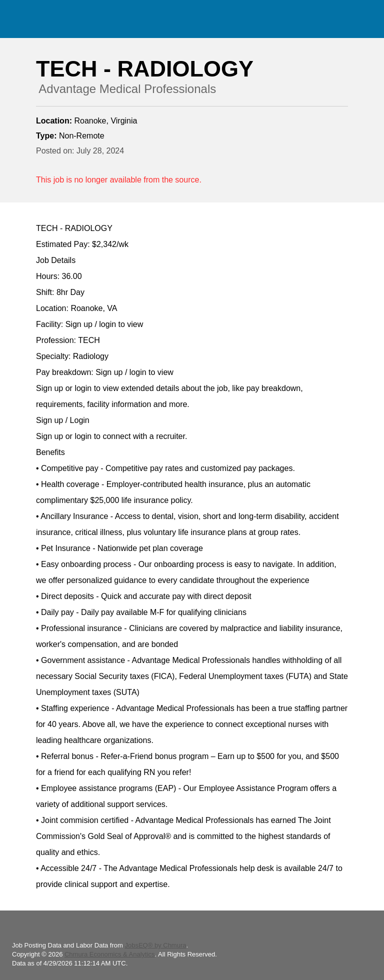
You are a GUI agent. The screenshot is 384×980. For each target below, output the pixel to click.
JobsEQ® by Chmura (155, 945)
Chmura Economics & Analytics (110, 954)
